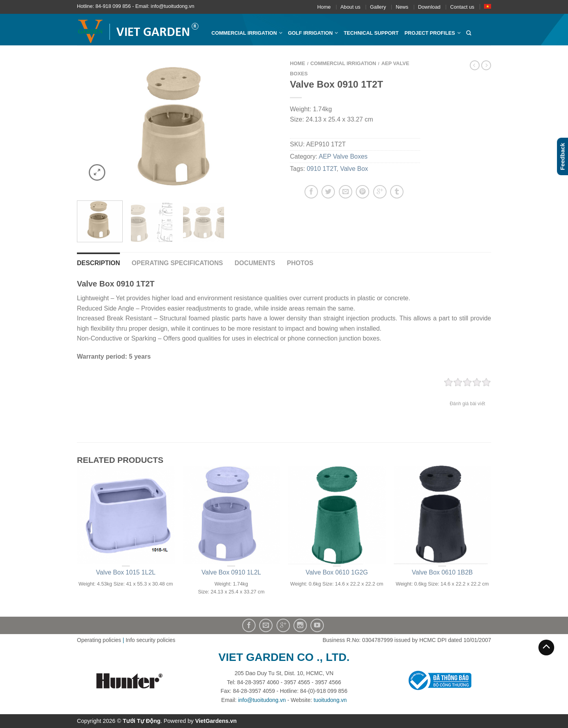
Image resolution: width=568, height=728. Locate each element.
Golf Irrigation (310, 33)
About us (350, 7)
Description (98, 263)
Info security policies (150, 640)
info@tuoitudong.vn (262, 700)
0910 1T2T (322, 169)
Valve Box (354, 169)
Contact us (462, 7)
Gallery (378, 7)
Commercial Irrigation (244, 33)
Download (429, 7)
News (402, 7)
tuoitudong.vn (330, 700)
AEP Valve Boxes (343, 156)
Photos (300, 263)
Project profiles (430, 33)
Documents (255, 263)
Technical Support (371, 33)
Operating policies (99, 640)
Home (324, 7)
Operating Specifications (177, 263)
